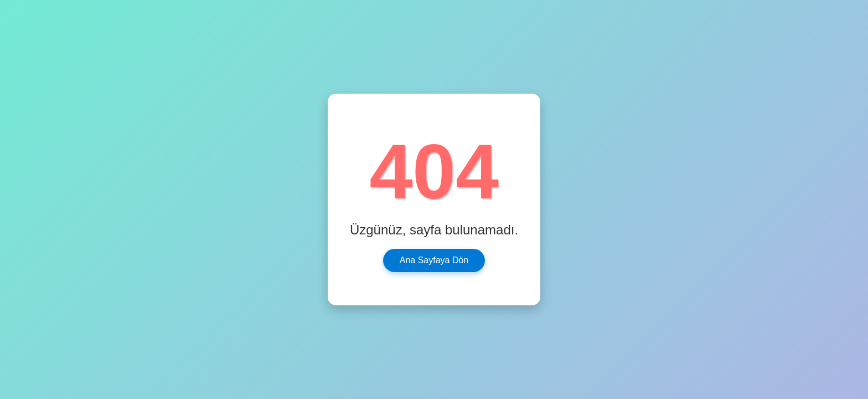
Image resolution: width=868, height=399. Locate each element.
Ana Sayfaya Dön (434, 260)
